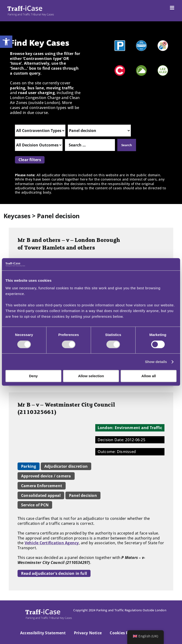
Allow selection (91, 376)
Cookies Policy (123, 633)
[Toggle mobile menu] (172, 8)
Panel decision (83, 495)
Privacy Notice (88, 633)
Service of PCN (35, 505)
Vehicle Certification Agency (52, 543)
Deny (33, 376)
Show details (156, 362)
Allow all (149, 376)
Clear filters (30, 160)
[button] (6, 42)
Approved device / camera (46, 476)
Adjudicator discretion (66, 466)
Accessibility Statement (43, 633)
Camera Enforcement (42, 486)
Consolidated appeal (41, 495)
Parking (29, 466)
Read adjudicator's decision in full (54, 573)
